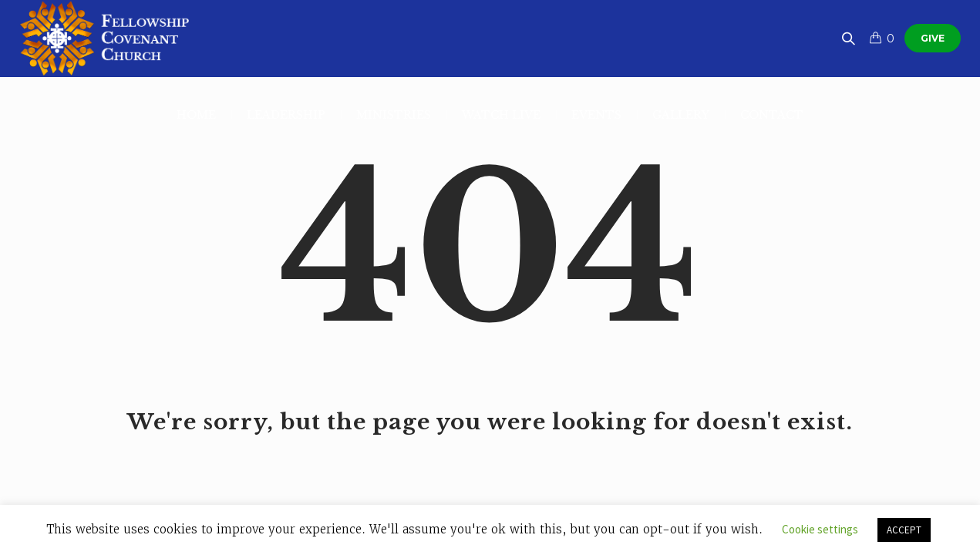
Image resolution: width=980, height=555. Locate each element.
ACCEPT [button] (904, 530)
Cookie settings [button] (820, 529)
